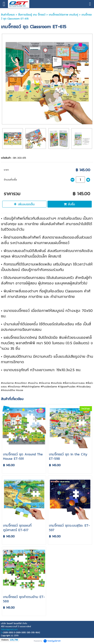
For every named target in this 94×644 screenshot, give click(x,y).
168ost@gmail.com (9, 629)
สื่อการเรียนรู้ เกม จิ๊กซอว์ (32, 15)
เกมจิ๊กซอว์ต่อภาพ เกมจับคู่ (63, 15)
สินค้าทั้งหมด (8, 15)
